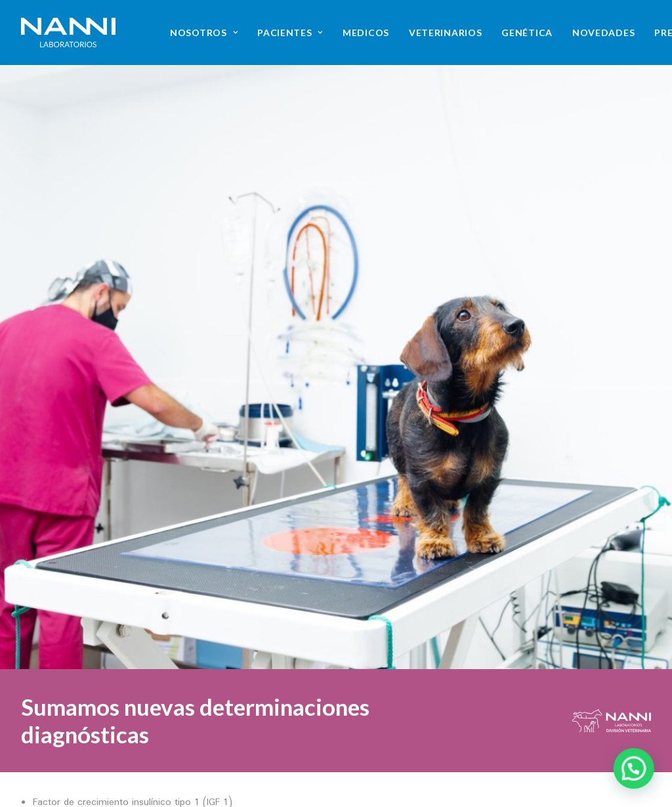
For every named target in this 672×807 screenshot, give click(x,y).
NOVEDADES (603, 33)
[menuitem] (204, 33)
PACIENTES (290, 33)
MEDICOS (366, 33)
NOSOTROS (204, 33)
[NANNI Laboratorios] (68, 33)
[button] (518, 775)
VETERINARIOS (445, 33)
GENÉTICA (527, 33)
